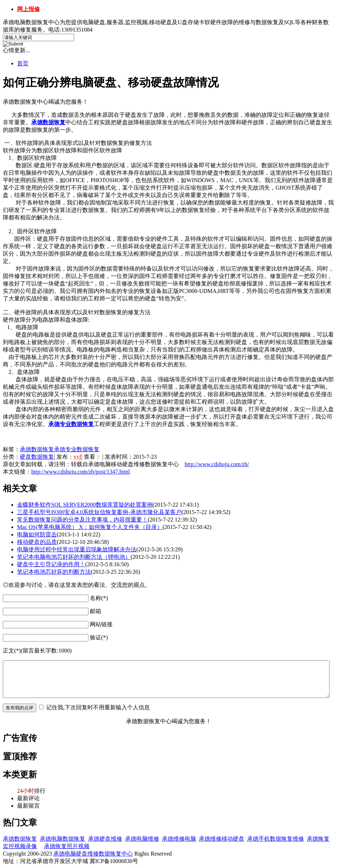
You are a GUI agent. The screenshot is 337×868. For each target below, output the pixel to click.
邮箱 (96, 611)
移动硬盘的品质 (37, 542)
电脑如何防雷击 (37, 534)
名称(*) (99, 598)
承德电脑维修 (142, 839)
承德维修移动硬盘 (222, 839)
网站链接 (101, 624)
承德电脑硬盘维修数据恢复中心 (93, 854)
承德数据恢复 (37, 449)
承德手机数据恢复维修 (276, 839)
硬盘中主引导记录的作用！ (51, 564)
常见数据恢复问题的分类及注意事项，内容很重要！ (82, 520)
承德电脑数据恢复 (62, 839)
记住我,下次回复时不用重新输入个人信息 (98, 707)
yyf (77, 457)
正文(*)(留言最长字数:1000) (37, 651)
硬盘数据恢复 (37, 457)
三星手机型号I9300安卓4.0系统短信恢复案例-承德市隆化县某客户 (99, 512)
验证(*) (99, 637)
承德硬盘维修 (105, 839)
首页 (23, 63)
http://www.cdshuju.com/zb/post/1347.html (81, 472)
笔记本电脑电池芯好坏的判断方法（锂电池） (74, 557)
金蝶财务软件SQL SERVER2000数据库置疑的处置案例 (85, 505)
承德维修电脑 (179, 839)
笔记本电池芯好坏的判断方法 (54, 572)
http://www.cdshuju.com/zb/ (217, 464)
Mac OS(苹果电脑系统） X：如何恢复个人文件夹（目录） (90, 527)
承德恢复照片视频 (67, 846)
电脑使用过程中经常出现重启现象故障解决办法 (77, 549)
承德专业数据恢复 (77, 449)
